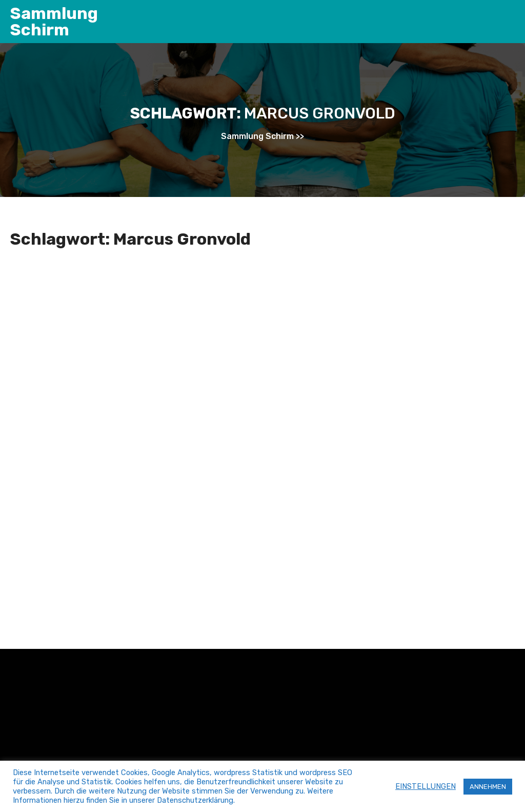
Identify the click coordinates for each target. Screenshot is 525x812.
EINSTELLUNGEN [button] (426, 786)
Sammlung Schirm (54, 22)
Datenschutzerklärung (195, 800)
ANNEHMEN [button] (488, 787)
